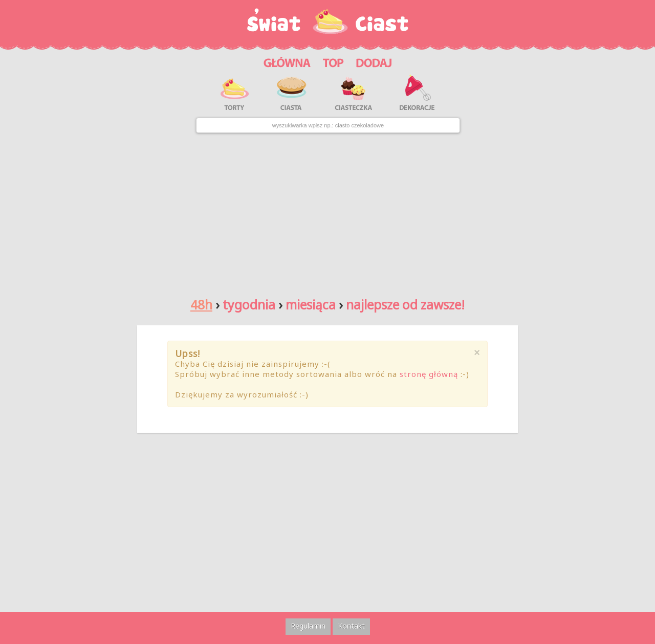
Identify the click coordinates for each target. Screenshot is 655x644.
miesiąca (311, 305)
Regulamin (308, 626)
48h (201, 305)
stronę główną (429, 374)
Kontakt (351, 626)
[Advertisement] (328, 211)
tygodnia (249, 305)
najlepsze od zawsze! (405, 305)
